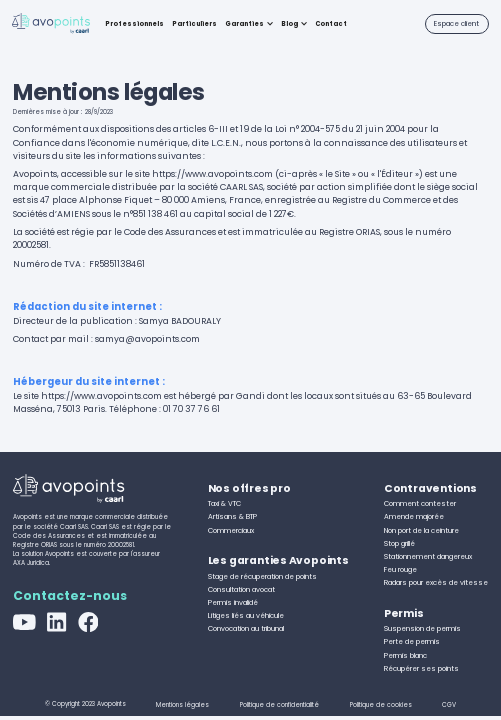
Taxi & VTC (224, 503)
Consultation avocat (241, 589)
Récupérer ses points (421, 668)
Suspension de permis (422, 628)
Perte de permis (412, 641)
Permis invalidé (233, 602)
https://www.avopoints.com (212, 174)
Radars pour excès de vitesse (436, 582)
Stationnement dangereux (428, 556)
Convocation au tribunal (246, 628)
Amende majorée (414, 516)
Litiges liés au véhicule (246, 615)
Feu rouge (400, 569)
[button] (249, 24)
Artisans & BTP (232, 516)
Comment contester (420, 503)
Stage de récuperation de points (262, 576)
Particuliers (194, 23)
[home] (51, 24)
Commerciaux (231, 530)
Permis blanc (405, 655)
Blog (289, 23)
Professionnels (134, 23)
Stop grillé (399, 543)
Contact (331, 23)
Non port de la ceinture (421, 530)
